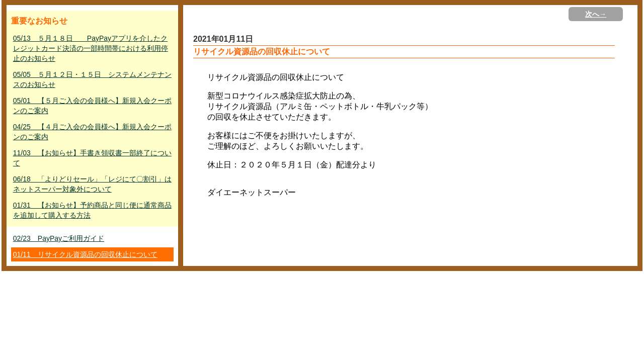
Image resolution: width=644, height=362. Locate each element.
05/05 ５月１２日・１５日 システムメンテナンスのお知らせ (92, 79)
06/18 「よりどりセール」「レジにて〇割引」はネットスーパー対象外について (92, 184)
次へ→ (596, 14)
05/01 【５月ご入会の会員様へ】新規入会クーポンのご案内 (92, 106)
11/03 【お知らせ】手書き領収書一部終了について (92, 158)
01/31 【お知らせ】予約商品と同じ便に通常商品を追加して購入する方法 (92, 210)
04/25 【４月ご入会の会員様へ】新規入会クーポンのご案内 (92, 132)
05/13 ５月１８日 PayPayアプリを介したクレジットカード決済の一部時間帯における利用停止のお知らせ (91, 48)
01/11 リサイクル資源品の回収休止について (85, 254)
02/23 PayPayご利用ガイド (59, 238)
